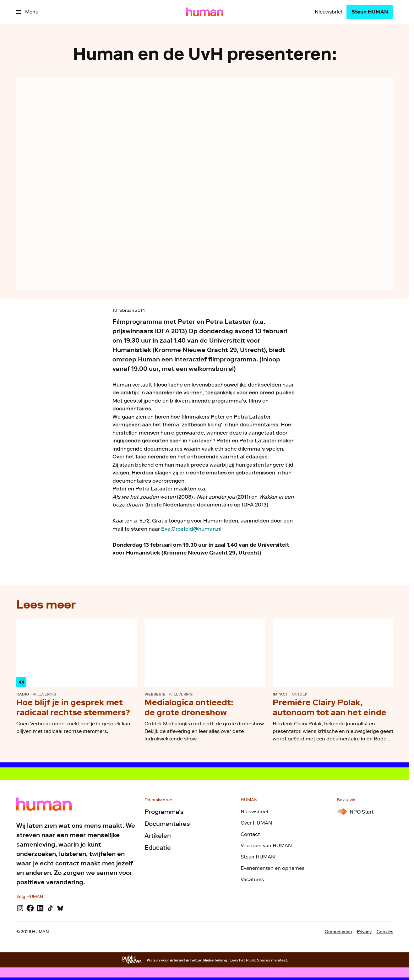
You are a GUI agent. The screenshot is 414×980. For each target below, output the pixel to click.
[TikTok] (50, 908)
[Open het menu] (27, 12)
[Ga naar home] (205, 12)
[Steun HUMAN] (370, 12)
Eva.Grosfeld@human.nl (191, 529)
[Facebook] (30, 908)
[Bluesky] (60, 908)
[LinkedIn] (40, 908)
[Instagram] (20, 908)
